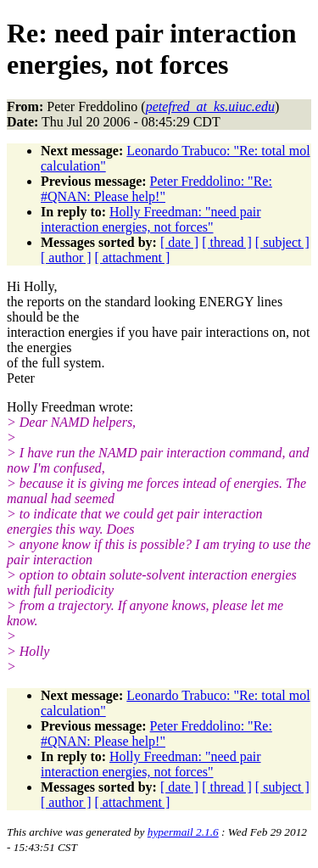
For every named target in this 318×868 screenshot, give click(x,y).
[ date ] (179, 242)
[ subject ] (282, 242)
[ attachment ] (133, 258)
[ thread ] (227, 242)
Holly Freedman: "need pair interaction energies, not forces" (151, 219)
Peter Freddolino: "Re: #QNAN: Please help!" (156, 189)
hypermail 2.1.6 (183, 832)
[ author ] (66, 258)
